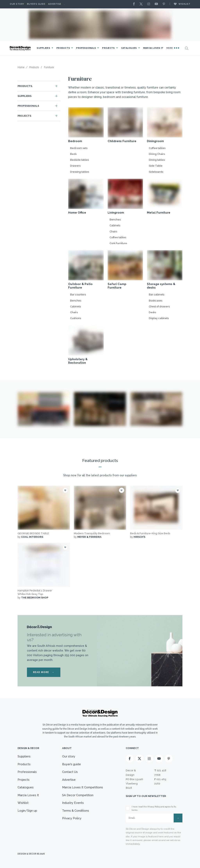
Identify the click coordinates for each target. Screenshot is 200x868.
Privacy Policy (72, 818)
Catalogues (129, 48)
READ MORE (44, 672)
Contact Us (70, 772)
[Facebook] (135, 4)
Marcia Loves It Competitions (83, 787)
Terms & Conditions (76, 811)
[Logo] (21, 48)
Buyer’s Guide (36, 4)
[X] (142, 4)
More (173, 48)
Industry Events (73, 803)
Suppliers (43, 48)
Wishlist (180, 4)
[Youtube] (157, 4)
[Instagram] (150, 4)
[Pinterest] (165, 4)
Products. (25, 86)
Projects (108, 48)
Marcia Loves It (153, 48)
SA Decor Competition (78, 795)
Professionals (86, 48)
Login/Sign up (27, 811)
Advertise (55, 4)
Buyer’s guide (71, 764)
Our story (17, 4)
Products (63, 48)
